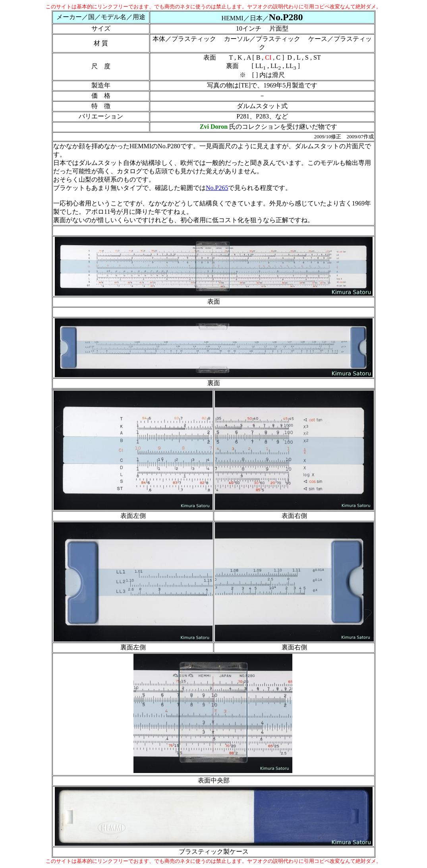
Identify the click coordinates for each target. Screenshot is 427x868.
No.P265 (217, 188)
